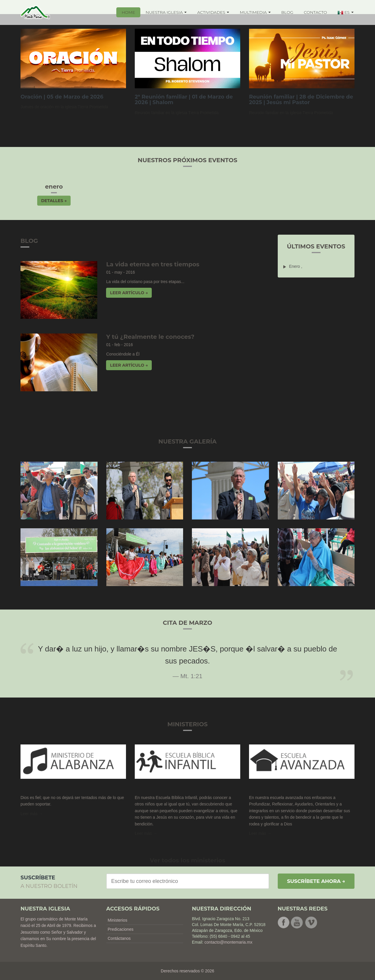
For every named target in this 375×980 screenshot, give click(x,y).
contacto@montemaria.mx (229, 942)
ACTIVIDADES (213, 12)
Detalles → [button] (54, 201)
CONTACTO (315, 12)
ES (346, 13)
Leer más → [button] (146, 833)
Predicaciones (121, 929)
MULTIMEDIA (255, 12)
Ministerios (118, 920)
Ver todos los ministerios (187, 860)
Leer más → (32, 814)
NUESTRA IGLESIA (166, 12)
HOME (128, 12)
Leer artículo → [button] (129, 293)
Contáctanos (119, 938)
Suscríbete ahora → (316, 881)
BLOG (287, 12)
